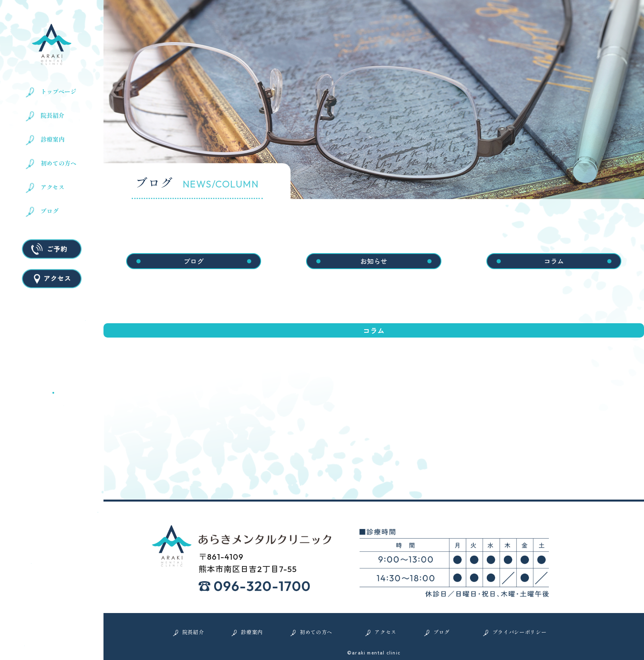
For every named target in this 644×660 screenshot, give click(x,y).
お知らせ (374, 261)
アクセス (53, 187)
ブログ (50, 211)
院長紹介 (53, 115)
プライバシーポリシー (520, 632)
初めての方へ (59, 163)
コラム (554, 261)
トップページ (59, 92)
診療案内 (53, 139)
